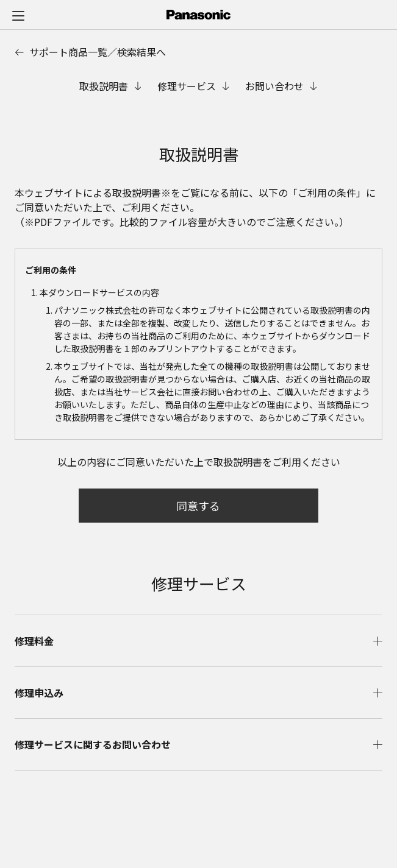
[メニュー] (18, 15)
